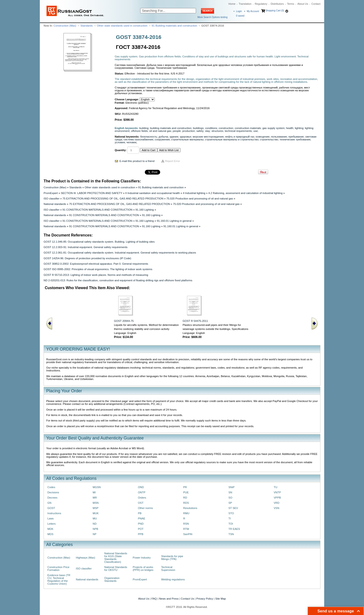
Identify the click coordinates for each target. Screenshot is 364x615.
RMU (186, 513)
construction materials (248, 128)
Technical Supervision (168, 569)
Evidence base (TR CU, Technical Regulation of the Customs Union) (59, 579)
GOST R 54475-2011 (195, 321)
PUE (186, 492)
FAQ (154, 599)
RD (185, 498)
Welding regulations (173, 579)
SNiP (232, 487)
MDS (50, 534)
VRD (277, 503)
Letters (52, 524)
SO (230, 498)
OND (141, 487)
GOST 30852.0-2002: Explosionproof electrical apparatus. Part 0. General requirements (96, 264)
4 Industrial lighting (194, 193)
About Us (303, 4)
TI (230, 518)
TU (275, 487)
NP (95, 534)
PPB (141, 534)
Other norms (145, 508)
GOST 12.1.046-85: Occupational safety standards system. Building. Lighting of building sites (99, 242)
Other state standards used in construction (122, 26)
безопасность (148, 137)
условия (120, 142)
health (290, 128)
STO (231, 513)
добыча (163, 137)
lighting (299, 128)
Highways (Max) (85, 558)
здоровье (185, 137)
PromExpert (51, 193)
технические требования (295, 139)
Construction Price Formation (58, 569)
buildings (198, 128)
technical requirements (238, 131)
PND (141, 524)
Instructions (54, 513)
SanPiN (188, 534)
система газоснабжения (138, 139)
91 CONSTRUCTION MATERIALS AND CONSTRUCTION (98, 210)
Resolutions (190, 508)
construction (226, 128)
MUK (96, 513)
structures (217, 131)
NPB (95, 529)
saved (240, 16)
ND (95, 524)
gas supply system (273, 128)
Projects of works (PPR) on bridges (143, 569)
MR (95, 498)
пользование (279, 137)
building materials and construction (171, 128)
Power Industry (142, 558)
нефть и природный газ (240, 137)
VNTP (277, 492)
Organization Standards (112, 579)
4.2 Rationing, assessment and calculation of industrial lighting (245, 193)
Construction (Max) (65, 26)
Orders (142, 498)
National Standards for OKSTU (116, 569)
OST (141, 503)
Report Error (173, 161)
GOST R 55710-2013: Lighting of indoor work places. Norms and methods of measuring (96, 275)
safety (200, 131)
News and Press (169, 599)
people (177, 131)
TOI (231, 524)
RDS (186, 503)
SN (230, 492)
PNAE (142, 518)
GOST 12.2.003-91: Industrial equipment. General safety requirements (86, 247)
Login (239, 11)
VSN (276, 508)
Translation (245, 4)
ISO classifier (52, 199)
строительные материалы (187, 139)
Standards (86, 26)
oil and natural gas (160, 131)
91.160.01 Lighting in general (174, 221)
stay (207, 131)
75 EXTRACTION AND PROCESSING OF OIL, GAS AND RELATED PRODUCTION (113, 199)
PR (185, 487)
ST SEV (233, 508)
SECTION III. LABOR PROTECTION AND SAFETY (92, 193)
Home (232, 4)
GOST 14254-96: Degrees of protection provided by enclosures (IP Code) (87, 258)
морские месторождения (208, 137)
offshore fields (139, 131)
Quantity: (121, 150)
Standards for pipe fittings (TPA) (172, 558)
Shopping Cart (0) (275, 11)
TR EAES (234, 529)
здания (174, 137)
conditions (211, 128)
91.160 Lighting (145, 210)
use (255, 131)
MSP (96, 508)
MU (95, 518)
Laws (51, 518)
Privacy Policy (205, 599)
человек (131, 142)
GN (49, 503)
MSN (96, 503)
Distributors (277, 4)
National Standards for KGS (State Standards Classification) (116, 558)
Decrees (52, 498)
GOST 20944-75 (124, 321)
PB (140, 513)
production (189, 131)
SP (230, 503)
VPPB (277, 498)
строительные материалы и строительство (232, 139)
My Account (253, 11)
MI (94, 492)
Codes (51, 487)
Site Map (221, 599)
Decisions (53, 492)
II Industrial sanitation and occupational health (152, 193)
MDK (50, 529)
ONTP (142, 492)
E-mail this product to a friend (137, 161)
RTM (186, 529)
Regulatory (261, 4)
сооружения (162, 139)
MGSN (97, 487)
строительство (269, 139)
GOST (51, 508)
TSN (231, 534)
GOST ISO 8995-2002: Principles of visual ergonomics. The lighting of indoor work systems (98, 269)
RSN (186, 524)
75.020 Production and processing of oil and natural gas (200, 199)
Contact (316, 4)
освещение (262, 137)
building (144, 128)
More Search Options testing (212, 17)
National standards (55, 204)
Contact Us (187, 599)
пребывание (296, 137)
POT (141, 529)
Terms (291, 4)
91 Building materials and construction (174, 26)
